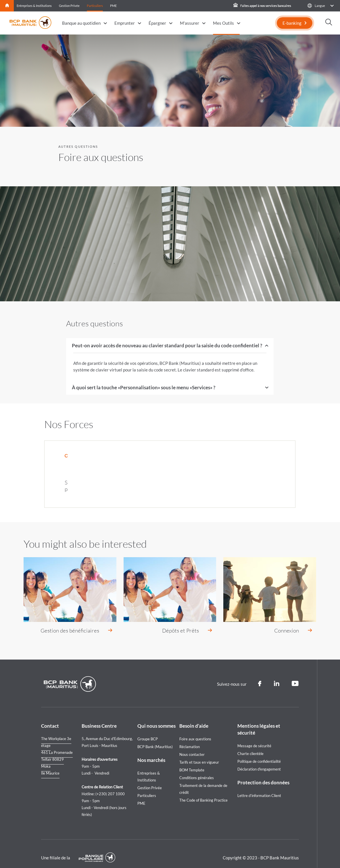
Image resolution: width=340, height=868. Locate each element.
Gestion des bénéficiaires (70, 623)
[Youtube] (295, 676)
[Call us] (329, 441)
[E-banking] (295, 23)
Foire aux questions (195, 731)
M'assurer (190, 23)
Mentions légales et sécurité (259, 722)
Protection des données (263, 775)
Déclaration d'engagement (259, 762)
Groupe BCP (148, 731)
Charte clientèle (250, 746)
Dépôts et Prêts (180, 623)
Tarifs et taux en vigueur (199, 755)
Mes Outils (223, 23)
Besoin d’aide (194, 718)
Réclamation (190, 739)
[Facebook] (260, 676)
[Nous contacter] (329, 458)
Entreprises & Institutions (34, 6)
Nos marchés (151, 753)
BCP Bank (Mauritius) (155, 739)
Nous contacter (192, 747)
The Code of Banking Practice (203, 793)
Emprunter (125, 23)
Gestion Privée (69, 6)
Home (7, 6)
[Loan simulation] (329, 423)
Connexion (287, 623)
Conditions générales (197, 770)
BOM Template (192, 762)
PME (113, 6)
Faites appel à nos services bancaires (262, 6)
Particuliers (95, 6)
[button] (320, 6)
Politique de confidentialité (259, 754)
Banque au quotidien (81, 23)
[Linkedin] (276, 676)
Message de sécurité (254, 738)
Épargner (157, 23)
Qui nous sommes (156, 718)
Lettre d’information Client (259, 788)
